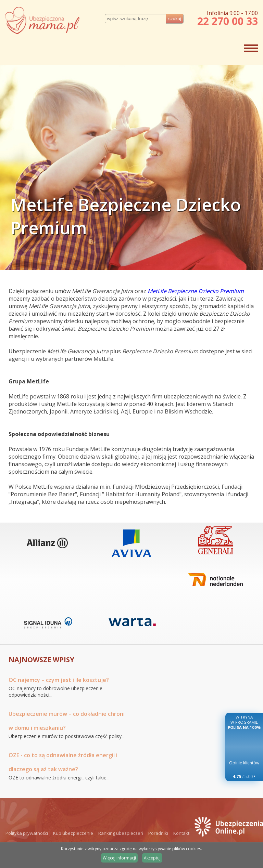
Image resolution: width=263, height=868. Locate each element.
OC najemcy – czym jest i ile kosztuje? (59, 680)
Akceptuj (152, 858)
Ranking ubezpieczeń (121, 833)
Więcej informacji (119, 858)
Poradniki (158, 833)
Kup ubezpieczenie (73, 833)
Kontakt (181, 833)
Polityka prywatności (27, 833)
